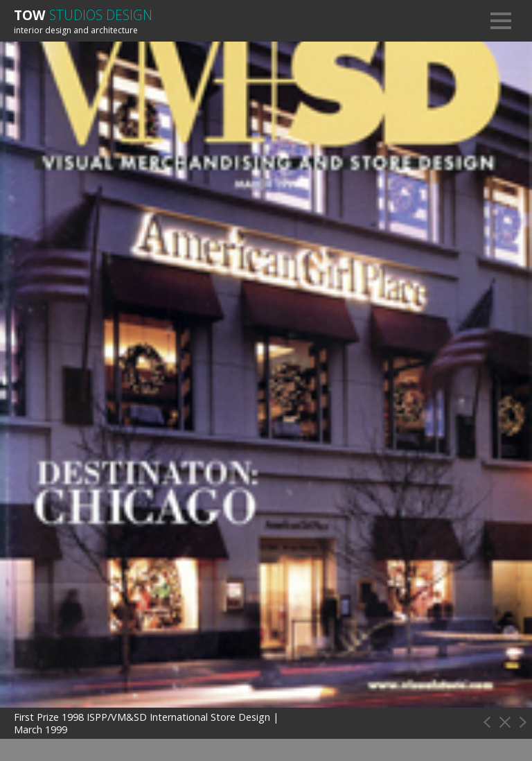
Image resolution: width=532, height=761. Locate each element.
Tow (83, 15)
